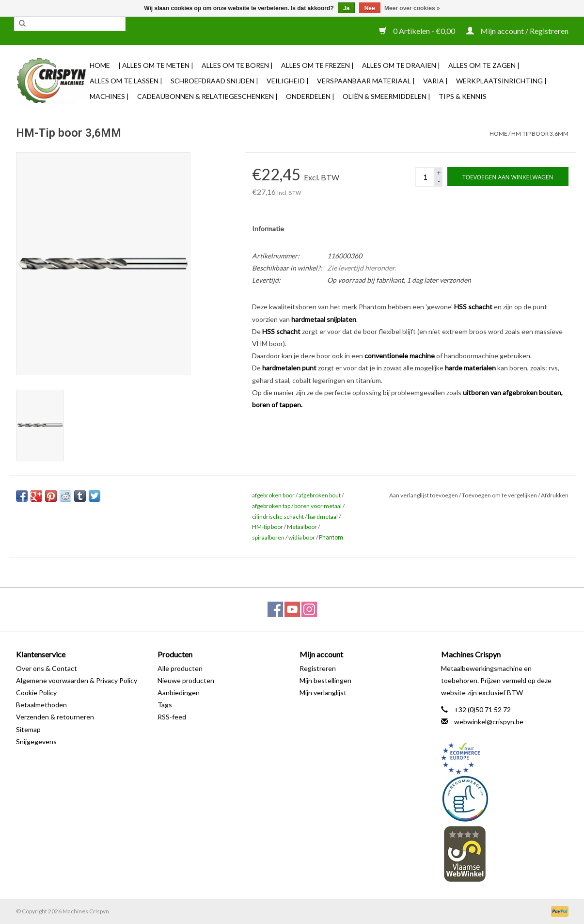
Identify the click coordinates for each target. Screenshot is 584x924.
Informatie (268, 229)
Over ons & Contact (47, 668)
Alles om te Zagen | (484, 65)
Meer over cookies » (412, 8)
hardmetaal (323, 517)
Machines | (109, 96)
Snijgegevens (36, 741)
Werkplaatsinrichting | (501, 81)
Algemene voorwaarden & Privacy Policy (77, 680)
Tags (165, 705)
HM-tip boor (268, 527)
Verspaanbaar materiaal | (366, 81)
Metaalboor (302, 527)
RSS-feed (172, 717)
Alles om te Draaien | (401, 65)
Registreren (318, 668)
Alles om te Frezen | (317, 65)
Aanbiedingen (179, 693)
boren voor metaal (318, 506)
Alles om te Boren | (237, 65)
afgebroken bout (320, 495)
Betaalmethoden (41, 705)
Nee (370, 8)
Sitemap (28, 729)
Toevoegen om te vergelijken (500, 495)
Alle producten (180, 668)
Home (100, 65)
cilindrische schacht (278, 517)
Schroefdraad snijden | (214, 81)
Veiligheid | (288, 81)
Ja (346, 8)
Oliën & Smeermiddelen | (387, 96)
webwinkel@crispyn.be (489, 722)
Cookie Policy (36, 693)
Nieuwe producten (186, 680)
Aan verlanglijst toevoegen (424, 495)
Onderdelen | (310, 96)
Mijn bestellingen (325, 680)
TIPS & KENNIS (463, 96)
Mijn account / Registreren (517, 31)
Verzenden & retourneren (55, 717)
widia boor (302, 537)
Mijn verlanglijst (323, 693)
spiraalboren (268, 537)
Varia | (435, 81)
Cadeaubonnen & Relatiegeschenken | (207, 96)
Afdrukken (555, 495)
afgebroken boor (273, 495)
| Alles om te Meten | (156, 65)
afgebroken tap (271, 506)
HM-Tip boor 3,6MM (540, 134)
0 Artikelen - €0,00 (418, 31)
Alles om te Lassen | (126, 81)
